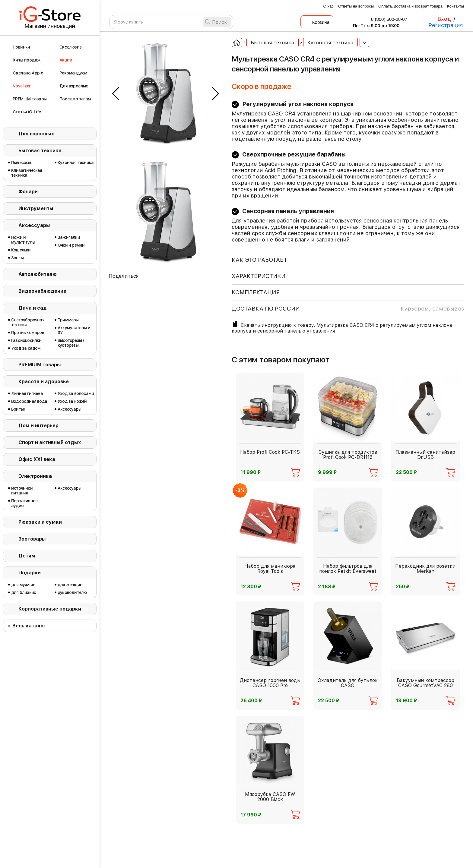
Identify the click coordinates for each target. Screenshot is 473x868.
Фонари (28, 192)
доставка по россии (348, 309)
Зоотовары (32, 539)
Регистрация (446, 25)
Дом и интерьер (38, 426)
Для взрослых (36, 134)
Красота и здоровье (44, 382)
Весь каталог (29, 626)
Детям (27, 556)
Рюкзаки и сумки (40, 522)
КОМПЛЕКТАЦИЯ (256, 292)
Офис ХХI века (37, 459)
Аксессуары (34, 225)
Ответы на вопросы (356, 6)
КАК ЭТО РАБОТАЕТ (259, 260)
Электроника (35, 476)
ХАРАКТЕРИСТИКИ (259, 276)
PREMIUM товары (40, 365)
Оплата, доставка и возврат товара (410, 6)
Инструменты (36, 208)
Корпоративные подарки (50, 609)
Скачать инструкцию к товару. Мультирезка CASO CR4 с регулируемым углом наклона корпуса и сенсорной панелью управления (342, 327)
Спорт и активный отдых (50, 442)
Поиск (219, 22)
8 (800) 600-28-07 (385, 19)
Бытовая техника (40, 151)
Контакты (456, 6)
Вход (444, 19)
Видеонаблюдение (42, 291)
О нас (328, 6)
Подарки (30, 573)
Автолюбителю (38, 274)
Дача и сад (33, 308)
